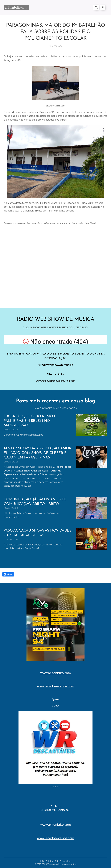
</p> (55, 340)
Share (8, 574)
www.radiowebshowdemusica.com (55, 381)
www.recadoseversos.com (55, 686)
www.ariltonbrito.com (55, 673)
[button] (96, 7)
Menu (102, 7)
